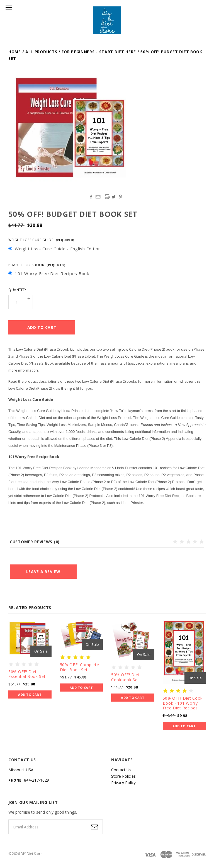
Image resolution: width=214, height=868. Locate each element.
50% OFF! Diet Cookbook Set (125, 677)
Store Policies (123, 776)
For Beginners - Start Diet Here (99, 52)
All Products (41, 52)
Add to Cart (30, 694)
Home (15, 52)
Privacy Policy (123, 783)
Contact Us (121, 770)
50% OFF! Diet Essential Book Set (27, 674)
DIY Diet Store (31, 854)
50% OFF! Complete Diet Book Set (80, 667)
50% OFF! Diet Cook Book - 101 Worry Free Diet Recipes (183, 703)
